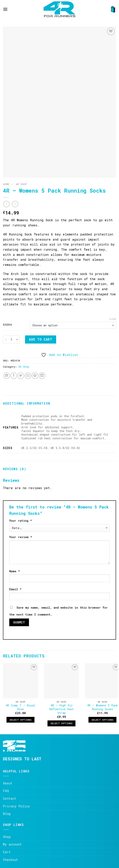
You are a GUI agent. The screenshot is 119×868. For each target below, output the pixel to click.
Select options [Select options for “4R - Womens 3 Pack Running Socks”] (102, 720)
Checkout (10, 860)
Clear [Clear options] (113, 319)
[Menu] (5, 9)
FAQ (6, 791)
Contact (10, 798)
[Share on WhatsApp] (7, 376)
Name (15, 571)
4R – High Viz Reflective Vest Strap (62, 709)
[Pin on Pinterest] (35, 376)
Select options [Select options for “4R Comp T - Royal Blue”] (20, 720)
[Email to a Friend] (28, 376)
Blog (7, 814)
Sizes (7, 325)
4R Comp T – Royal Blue (20, 707)
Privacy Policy (16, 806)
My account (12, 844)
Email (15, 589)
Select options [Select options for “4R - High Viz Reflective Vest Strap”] (61, 723)
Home (6, 184)
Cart (7, 852)
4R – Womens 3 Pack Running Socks (102, 707)
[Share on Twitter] (21, 376)
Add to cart (40, 339)
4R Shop (21, 184)
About (8, 783)
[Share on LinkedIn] (42, 376)
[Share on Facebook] (14, 376)
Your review (21, 537)
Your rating (21, 521)
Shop (7, 837)
